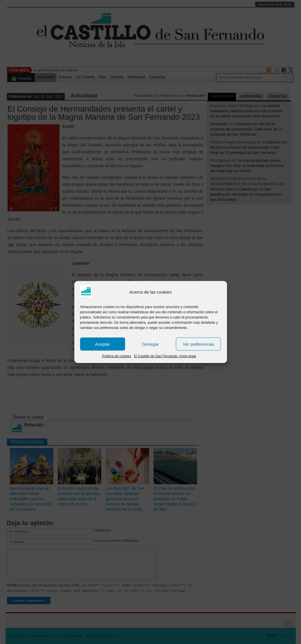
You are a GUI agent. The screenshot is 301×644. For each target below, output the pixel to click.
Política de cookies (117, 356)
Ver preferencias (198, 344)
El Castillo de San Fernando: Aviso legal (165, 356)
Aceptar (102, 344)
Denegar (151, 344)
